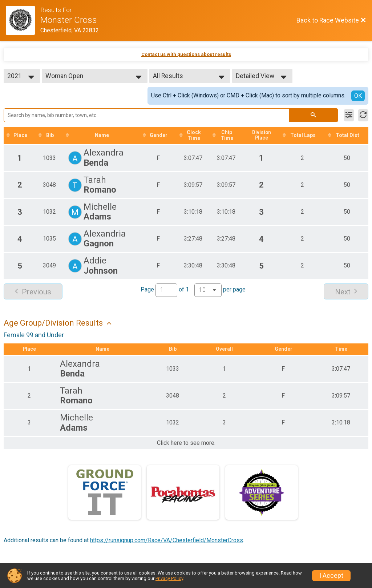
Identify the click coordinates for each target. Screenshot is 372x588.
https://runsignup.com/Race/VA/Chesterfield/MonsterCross (167, 541)
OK (358, 96)
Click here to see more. (186, 443)
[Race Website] (23, 20)
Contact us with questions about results (186, 54)
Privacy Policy (169, 578)
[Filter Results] (349, 115)
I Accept (331, 576)
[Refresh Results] (363, 115)
